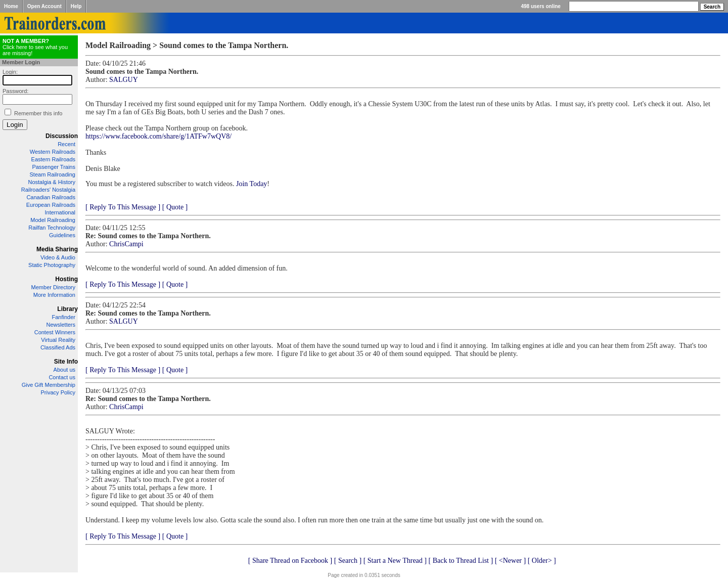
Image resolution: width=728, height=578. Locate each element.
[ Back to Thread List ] (461, 561)
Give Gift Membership (49, 385)
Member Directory (53, 287)
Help (76, 6)
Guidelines (62, 235)
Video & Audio (58, 257)
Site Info (66, 362)
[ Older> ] (542, 561)
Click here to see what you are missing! (35, 47)
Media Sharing (57, 249)
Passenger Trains (54, 167)
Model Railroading (53, 220)
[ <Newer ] (511, 561)
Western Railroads (53, 152)
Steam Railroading (53, 174)
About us (64, 370)
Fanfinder (64, 317)
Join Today (252, 184)
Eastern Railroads (53, 159)
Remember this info (38, 113)
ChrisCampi (126, 244)
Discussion (62, 136)
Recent (66, 144)
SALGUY (124, 80)
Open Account (44, 6)
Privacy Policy (58, 392)
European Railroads (51, 205)
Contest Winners (55, 332)
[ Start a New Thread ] (395, 561)
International (60, 212)
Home (11, 6)
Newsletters (61, 325)
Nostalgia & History (52, 182)
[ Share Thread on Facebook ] (290, 561)
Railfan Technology (52, 228)
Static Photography (52, 265)
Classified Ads (58, 347)
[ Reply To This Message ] (123, 207)
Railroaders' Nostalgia (48, 190)
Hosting (66, 279)
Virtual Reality (58, 340)
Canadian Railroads (51, 197)
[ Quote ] (175, 207)
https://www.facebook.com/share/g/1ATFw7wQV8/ (158, 136)
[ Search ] (348, 561)
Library (67, 309)
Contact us (62, 377)
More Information (54, 295)
